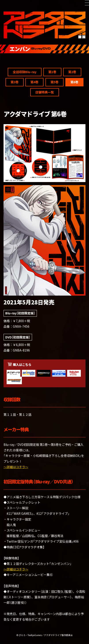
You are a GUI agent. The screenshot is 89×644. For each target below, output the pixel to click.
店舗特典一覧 (45, 451)
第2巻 (72, 431)
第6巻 (74, 441)
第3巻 (15, 441)
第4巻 (34, 441)
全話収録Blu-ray (25, 431)
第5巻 (55, 441)
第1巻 (52, 431)
